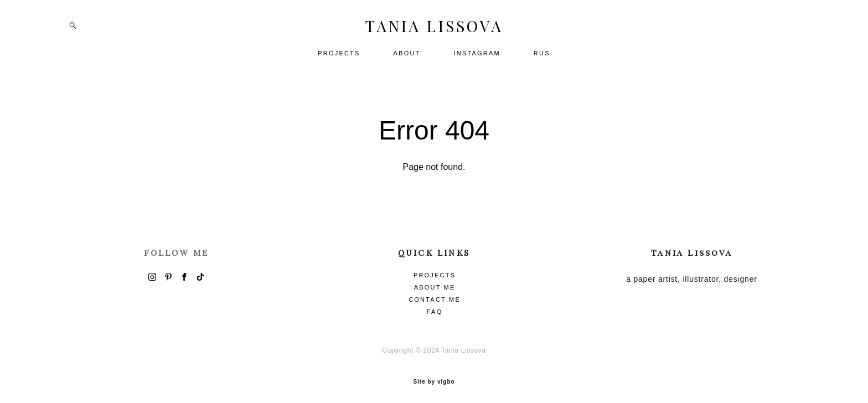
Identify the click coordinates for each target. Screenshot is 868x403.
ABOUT (407, 57)
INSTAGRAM (477, 57)
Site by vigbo (434, 377)
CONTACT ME (435, 295)
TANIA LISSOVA (434, 30)
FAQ (435, 307)
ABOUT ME (435, 283)
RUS (542, 57)
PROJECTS (339, 57)
